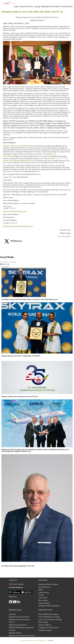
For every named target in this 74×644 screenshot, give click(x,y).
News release (43, 600)
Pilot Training (43, 622)
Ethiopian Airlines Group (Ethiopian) (17, 146)
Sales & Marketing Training (48, 614)
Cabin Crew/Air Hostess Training (50, 620)
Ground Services (67, 7)
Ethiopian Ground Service (18, 625)
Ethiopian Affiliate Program (48, 584)
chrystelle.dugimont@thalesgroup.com (18, 226)
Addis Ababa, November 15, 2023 (16, 23)
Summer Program (45, 625)
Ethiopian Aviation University (19, 617)
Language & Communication (49, 627)
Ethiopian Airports (15, 633)
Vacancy (41, 595)
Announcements (44, 603)
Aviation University (26, 7)
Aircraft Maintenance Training (49, 617)
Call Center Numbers (16, 584)
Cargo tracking (44, 592)
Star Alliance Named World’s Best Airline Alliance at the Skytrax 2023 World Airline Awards (30, 299)
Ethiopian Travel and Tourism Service (22, 636)
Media (41, 590)
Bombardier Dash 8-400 (29, 160)
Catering (37, 7)
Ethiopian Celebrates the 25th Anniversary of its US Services (20, 396)
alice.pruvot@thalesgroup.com (15, 211)
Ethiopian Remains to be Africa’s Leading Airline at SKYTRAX (21, 356)
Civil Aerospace (64, 236)
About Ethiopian (9, 143)
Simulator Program (45, 630)
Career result (43, 598)
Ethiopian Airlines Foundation (49, 606)
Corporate (12, 614)
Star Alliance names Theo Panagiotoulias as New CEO (18, 566)
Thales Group (65, 233)
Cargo (16, 7)
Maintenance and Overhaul (50, 7)
